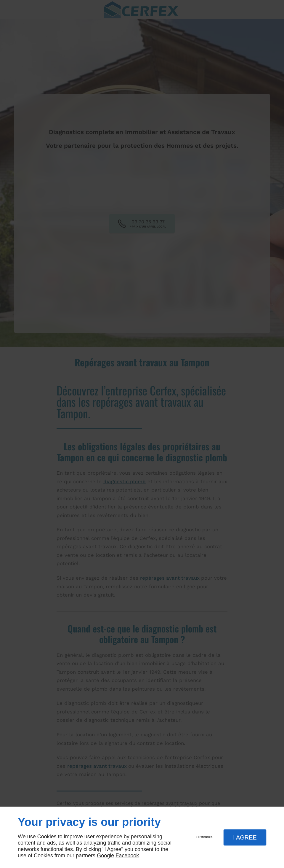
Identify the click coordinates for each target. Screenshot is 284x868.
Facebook (127, 856)
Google (105, 856)
